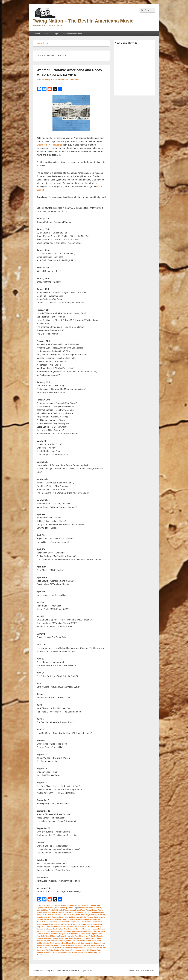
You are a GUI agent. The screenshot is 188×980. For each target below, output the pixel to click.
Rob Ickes (51, 941)
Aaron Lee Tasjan (87, 908)
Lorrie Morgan (57, 931)
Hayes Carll (41, 922)
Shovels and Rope (64, 943)
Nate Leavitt (48, 938)
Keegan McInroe (80, 927)
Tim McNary (66, 950)
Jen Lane (54, 924)
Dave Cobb (101, 915)
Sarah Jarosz (91, 941)
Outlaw (71, 908)
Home (37, 34)
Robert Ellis (71, 941)
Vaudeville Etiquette (89, 950)
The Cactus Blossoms (74, 945)
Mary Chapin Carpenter (89, 934)
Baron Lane (63, 80)
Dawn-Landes (42, 917)
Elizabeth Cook (56, 920)
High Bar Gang (51, 922)
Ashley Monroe (92, 910)
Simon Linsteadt (87, 943)
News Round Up (61, 908)
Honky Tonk (96, 905)
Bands (64, 905)
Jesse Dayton (73, 924)
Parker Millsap (59, 938)
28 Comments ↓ (76, 80)
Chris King (71, 915)
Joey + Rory (41, 927)
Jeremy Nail (62, 924)
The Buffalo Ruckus (58, 945)
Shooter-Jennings (50, 943)
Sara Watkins (81, 941)
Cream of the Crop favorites (49, 145)
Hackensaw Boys (83, 920)
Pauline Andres (80, 938)
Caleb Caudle (52, 915)
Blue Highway (57, 912)
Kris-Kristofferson (67, 929)
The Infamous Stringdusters (72, 948)
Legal (56, 34)
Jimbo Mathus (96, 924)
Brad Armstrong (98, 912)
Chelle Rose (62, 915)
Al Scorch (98, 908)
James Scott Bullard (84, 922)
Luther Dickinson (94, 931)
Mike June (75, 936)
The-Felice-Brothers (53, 950)
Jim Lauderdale (85, 924)
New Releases (49, 908)
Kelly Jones (91, 927)
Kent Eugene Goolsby (51, 929)
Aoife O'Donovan (65, 910)
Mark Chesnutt (74, 934)
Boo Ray (88, 912)
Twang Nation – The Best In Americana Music (83, 21)
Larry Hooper (92, 929)
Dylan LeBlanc (99, 917)
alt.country (47, 905)
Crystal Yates (91, 915)
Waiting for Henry (51, 953)
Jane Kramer (97, 922)
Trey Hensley (76, 950)
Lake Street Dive (80, 929)
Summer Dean (99, 943)
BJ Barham (47, 912)
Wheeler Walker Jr (78, 953)
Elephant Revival (43, 920)
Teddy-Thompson (43, 945)
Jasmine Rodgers (43, 924)
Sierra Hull (76, 943)
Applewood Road (79, 910)
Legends (40, 908)
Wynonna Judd (92, 953)
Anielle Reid (53, 910)
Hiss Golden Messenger (67, 922)
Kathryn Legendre (66, 927)
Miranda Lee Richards (88, 936)
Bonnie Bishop (68, 912)
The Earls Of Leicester (53, 948)
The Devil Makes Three (92, 945)
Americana (56, 905)
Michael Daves (65, 936)
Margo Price (64, 934)
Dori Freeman (74, 917)
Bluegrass (71, 905)
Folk (89, 905)
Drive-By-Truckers (86, 917)
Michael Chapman (52, 936)
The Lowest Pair (89, 948)
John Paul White (52, 927)
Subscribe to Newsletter (72, 34)
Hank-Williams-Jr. (96, 920)
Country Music (81, 905)
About (47, 34)
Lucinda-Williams (69, 931)
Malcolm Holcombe (51, 934)
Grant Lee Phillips (69, 920)
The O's (99, 948)
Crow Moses (81, 915)
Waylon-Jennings (64, 953)
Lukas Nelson (81, 931)
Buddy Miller (41, 915)
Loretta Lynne (45, 931)
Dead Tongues (53, 917)
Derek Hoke (63, 917)
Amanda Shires (42, 910)
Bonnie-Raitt (79, 912)
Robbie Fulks (60, 941)
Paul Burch (69, 938)
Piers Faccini (91, 938)
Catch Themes (150, 971)
